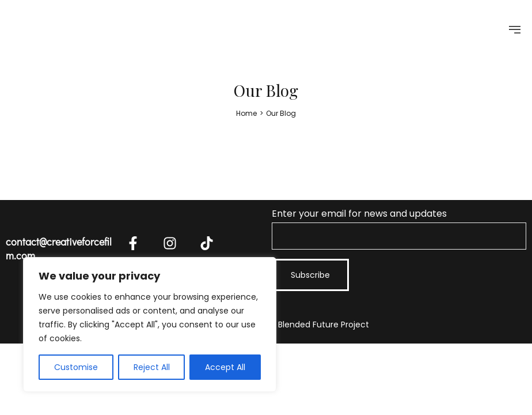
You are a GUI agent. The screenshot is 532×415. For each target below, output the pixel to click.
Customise (76, 367)
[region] (150, 325)
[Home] (246, 113)
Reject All (152, 367)
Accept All (225, 367)
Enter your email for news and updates (399, 228)
